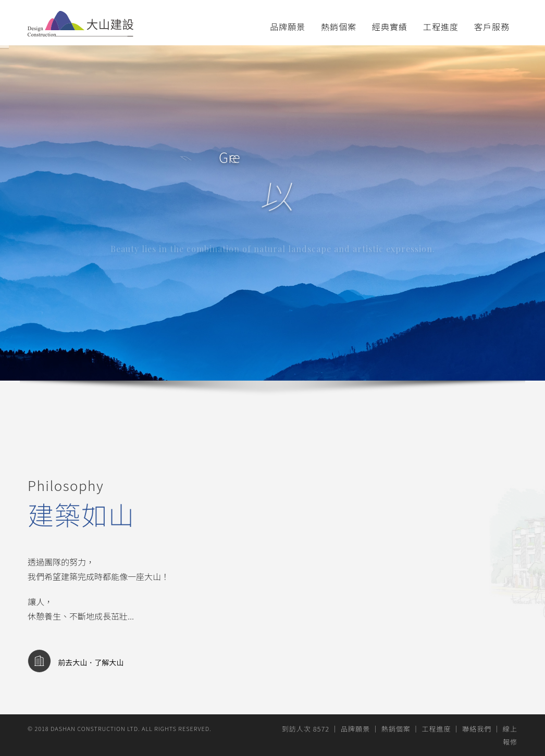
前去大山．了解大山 (76, 662)
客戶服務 (492, 27)
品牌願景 (288, 27)
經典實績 (390, 27)
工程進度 (441, 27)
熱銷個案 (339, 27)
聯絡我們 (477, 729)
